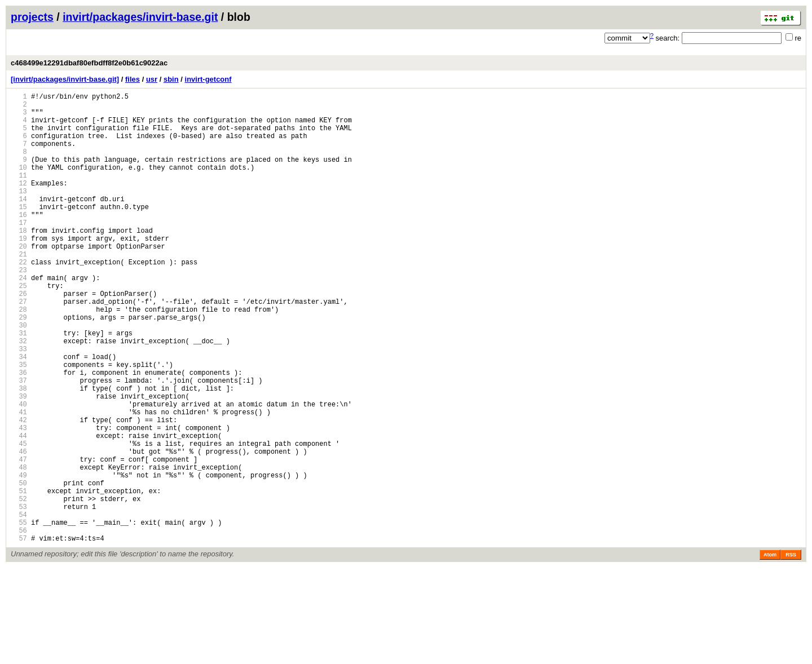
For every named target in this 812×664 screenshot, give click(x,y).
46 (19, 529)
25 (19, 328)
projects (32, 17)
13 (19, 213)
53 (19, 596)
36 (19, 433)
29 (19, 366)
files (133, 79)
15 (19, 232)
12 (19, 203)
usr (152, 79)
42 (19, 491)
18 (19, 261)
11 (19, 194)
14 (19, 222)
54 (19, 606)
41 (19, 481)
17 (19, 251)
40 (19, 472)
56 (19, 625)
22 (19, 299)
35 (19, 424)
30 (19, 376)
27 (19, 347)
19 (19, 270)
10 (19, 184)
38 (19, 452)
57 (19, 634)
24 (19, 318)
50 (19, 567)
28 (19, 357)
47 (19, 539)
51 (19, 577)
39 (19, 462)
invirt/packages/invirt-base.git (140, 17)
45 (19, 519)
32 (19, 395)
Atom (770, 651)
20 (19, 280)
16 (19, 242)
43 (19, 500)
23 (19, 309)
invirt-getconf (208, 79)
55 (19, 615)
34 (19, 414)
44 (19, 510)
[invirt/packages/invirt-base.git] (65, 79)
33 (19, 404)
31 (19, 385)
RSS (791, 651)
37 (19, 443)
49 (19, 558)
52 (19, 586)
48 (19, 548)
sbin (171, 79)
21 (19, 289)
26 (19, 337)
